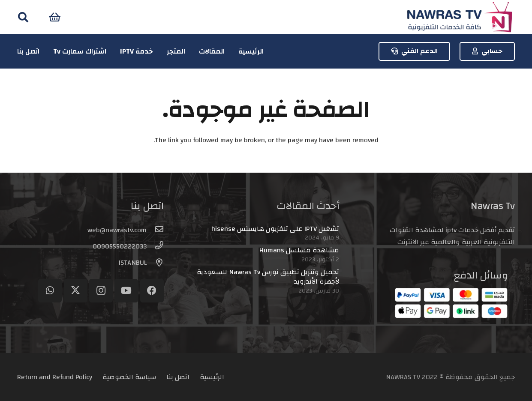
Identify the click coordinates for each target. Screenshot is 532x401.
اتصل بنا (178, 377)
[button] (23, 17)
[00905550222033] (155, 246)
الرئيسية (212, 377)
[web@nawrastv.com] (155, 230)
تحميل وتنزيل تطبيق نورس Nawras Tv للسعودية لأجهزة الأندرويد (268, 277)
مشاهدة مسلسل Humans (299, 250)
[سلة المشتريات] (55, 17)
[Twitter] (76, 291)
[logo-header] (460, 17)
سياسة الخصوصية (129, 377)
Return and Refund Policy (55, 377)
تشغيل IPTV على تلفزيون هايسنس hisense (275, 229)
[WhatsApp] (50, 291)
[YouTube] (126, 291)
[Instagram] (101, 291)
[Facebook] (152, 291)
